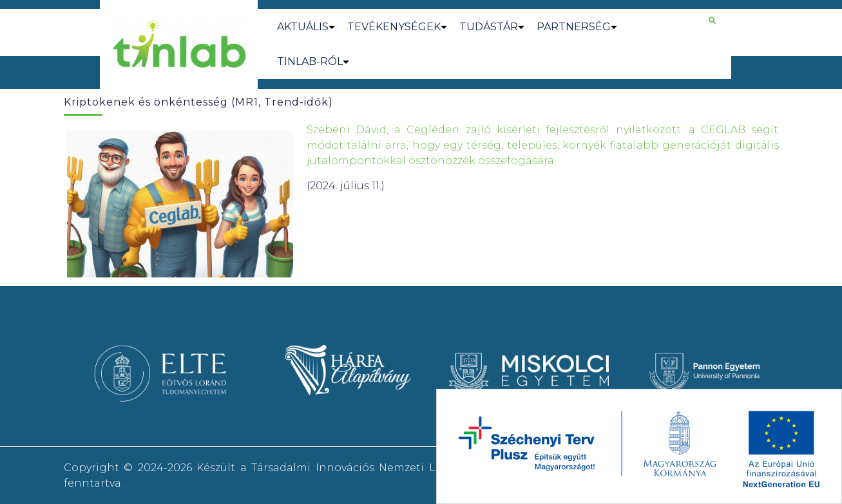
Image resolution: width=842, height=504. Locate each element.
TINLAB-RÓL (310, 61)
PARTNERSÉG (574, 27)
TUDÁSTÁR (489, 27)
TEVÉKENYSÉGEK (394, 27)
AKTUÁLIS (303, 27)
